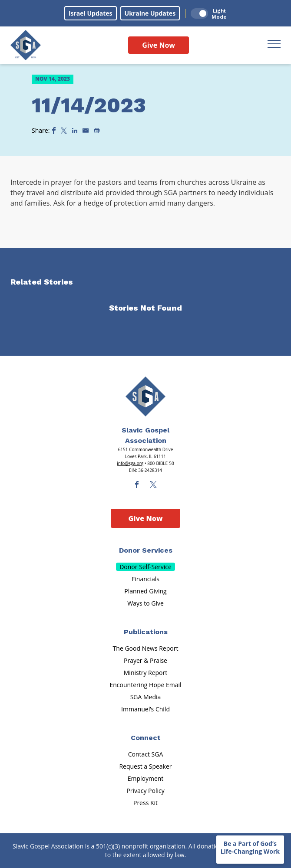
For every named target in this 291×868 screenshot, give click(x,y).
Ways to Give (145, 603)
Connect (146, 738)
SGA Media (146, 697)
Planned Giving (145, 591)
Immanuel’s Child (145, 709)
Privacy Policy (145, 791)
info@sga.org (130, 463)
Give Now (159, 45)
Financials (145, 579)
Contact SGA (146, 754)
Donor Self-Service (145, 567)
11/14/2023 (89, 105)
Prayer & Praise (145, 660)
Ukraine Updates (150, 13)
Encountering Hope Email (146, 685)
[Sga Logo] (26, 45)
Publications (146, 632)
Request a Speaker (145, 766)
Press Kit (145, 803)
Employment (146, 778)
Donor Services (146, 550)
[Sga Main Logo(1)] (145, 396)
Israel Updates (91, 13)
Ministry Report (145, 673)
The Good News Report (146, 648)
